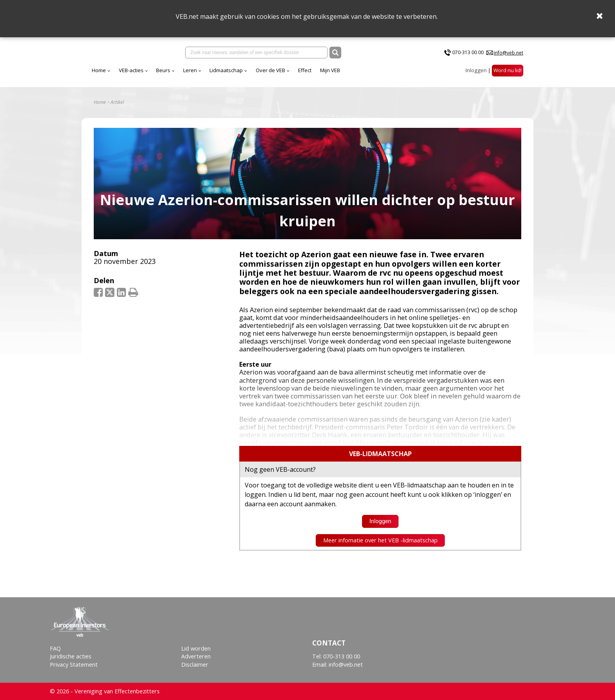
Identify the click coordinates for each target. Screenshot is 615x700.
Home (99, 70)
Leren (190, 70)
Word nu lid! (508, 70)
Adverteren (196, 656)
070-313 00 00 (468, 52)
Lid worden (196, 648)
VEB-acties (131, 70)
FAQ (55, 648)
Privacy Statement (74, 665)
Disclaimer (195, 665)
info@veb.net (509, 53)
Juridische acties (71, 656)
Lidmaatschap (226, 70)
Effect (305, 70)
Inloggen (476, 70)
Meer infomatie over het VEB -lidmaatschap (380, 540)
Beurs (163, 70)
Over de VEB (270, 70)
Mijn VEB (330, 70)
